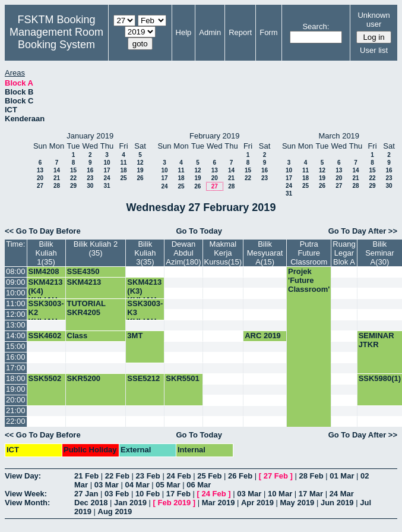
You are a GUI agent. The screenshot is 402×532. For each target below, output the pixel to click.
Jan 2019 (130, 503)
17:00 (16, 368)
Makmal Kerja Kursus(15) (223, 253)
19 (140, 170)
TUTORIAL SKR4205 (86, 308)
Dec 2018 (91, 503)
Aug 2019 (115, 511)
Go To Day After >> (363, 231)
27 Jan (86, 494)
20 (40, 178)
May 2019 (297, 503)
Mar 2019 (219, 503)
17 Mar (311, 494)
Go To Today (199, 231)
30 (90, 186)
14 (57, 170)
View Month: (27, 503)
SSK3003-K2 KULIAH (46, 312)
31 (107, 186)
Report (240, 32)
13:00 (16, 325)
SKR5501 (182, 378)
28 (57, 186)
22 (73, 178)
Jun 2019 (337, 503)
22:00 (16, 421)
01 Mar (342, 476)
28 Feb (311, 476)
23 (90, 178)
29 (73, 186)
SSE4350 (83, 271)
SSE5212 (143, 378)
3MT (135, 336)
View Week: (26, 494)
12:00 (16, 314)
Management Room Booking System (56, 38)
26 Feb (240, 476)
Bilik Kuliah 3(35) (145, 253)
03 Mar (107, 485)
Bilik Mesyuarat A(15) (265, 253)
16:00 (16, 357)
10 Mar (280, 494)
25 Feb (209, 476)
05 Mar (168, 485)
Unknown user (373, 20)
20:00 (16, 400)
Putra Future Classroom (309, 253)
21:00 (16, 410)
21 (57, 178)
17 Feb (178, 494)
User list (374, 50)
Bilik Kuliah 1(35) (46, 253)
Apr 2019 (257, 503)
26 (140, 178)
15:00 (16, 346)
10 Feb (148, 494)
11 (123, 163)
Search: (316, 26)
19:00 (16, 389)
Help (184, 32)
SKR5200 (84, 378)
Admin (210, 32)
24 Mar (342, 494)
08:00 (16, 271)
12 (140, 163)
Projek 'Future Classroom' (309, 280)
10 (107, 163)
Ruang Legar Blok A (344, 253)
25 (123, 178)
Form (268, 32)
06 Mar (199, 485)
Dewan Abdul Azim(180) (183, 253)
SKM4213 (84, 282)
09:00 (16, 282)
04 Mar (137, 485)
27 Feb (276, 476)
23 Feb (148, 476)
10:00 (16, 293)
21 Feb (86, 476)
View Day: (23, 476)
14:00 (16, 336)
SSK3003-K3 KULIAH (145, 312)
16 (90, 170)
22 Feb (117, 476)
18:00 (16, 378)
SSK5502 (45, 378)
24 (107, 178)
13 (40, 170)
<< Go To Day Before (43, 231)
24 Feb (178, 476)
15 (73, 170)
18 (123, 170)
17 (107, 170)
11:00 (16, 303)
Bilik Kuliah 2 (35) (96, 248)
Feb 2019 (175, 503)
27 (40, 186)
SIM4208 (44, 271)
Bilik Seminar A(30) (379, 253)
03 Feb (117, 494)
